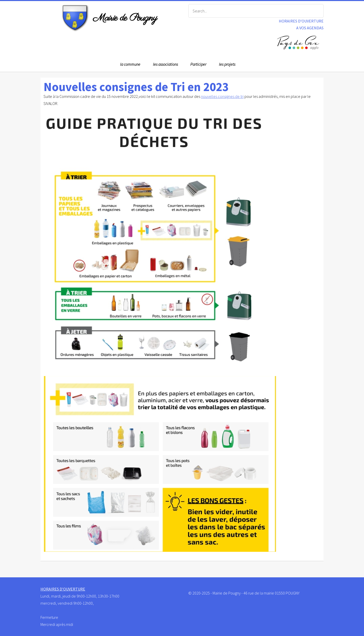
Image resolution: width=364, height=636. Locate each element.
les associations (165, 64)
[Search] (256, 11)
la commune (130, 64)
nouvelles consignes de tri (222, 96)
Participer (198, 64)
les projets (227, 64)
